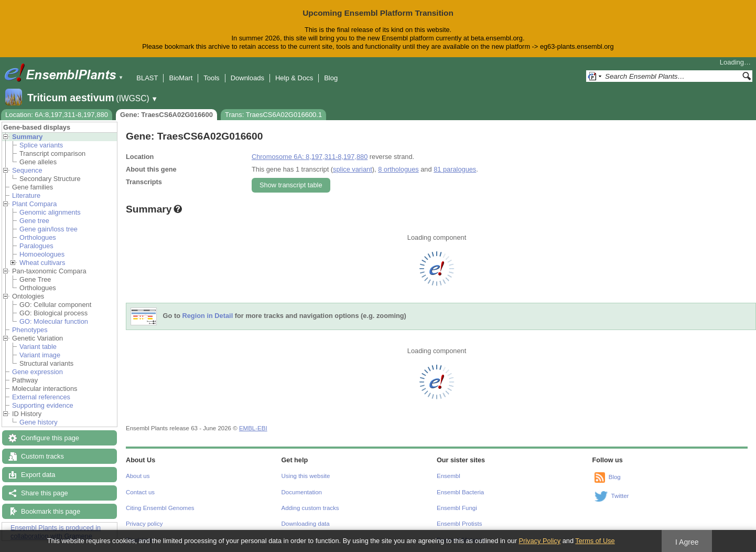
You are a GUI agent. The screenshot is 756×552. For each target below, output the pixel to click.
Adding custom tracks (310, 508)
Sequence (27, 170)
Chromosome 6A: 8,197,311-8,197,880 (310, 157)
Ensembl (449, 476)
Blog (331, 78)
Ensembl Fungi (457, 508)
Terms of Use (595, 541)
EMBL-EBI (253, 428)
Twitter (620, 496)
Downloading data (306, 524)
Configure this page (50, 438)
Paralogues (36, 246)
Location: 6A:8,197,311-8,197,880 (57, 115)
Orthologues (38, 237)
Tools (211, 78)
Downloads (247, 78)
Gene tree (34, 221)
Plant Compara (34, 204)
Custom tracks (42, 456)
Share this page (45, 493)
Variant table (38, 347)
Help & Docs (294, 78)
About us (138, 476)
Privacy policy (144, 524)
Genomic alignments (50, 212)
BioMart (181, 78)
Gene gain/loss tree (48, 229)
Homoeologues (42, 254)
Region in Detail (208, 316)
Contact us (140, 492)
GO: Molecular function (54, 321)
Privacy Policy (539, 541)
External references (41, 397)
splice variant (353, 169)
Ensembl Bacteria (460, 492)
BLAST (147, 78)
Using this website (306, 476)
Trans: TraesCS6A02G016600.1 (273, 115)
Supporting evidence (43, 405)
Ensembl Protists (459, 524)
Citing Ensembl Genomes (160, 508)
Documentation (302, 492)
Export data (38, 475)
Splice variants (41, 145)
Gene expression (37, 372)
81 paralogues (455, 169)
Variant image (40, 355)
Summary (27, 137)
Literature (26, 195)
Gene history (39, 422)
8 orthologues (398, 169)
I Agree (687, 542)
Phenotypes (30, 330)
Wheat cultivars (42, 263)
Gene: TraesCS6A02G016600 (166, 115)
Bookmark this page (51, 511)
